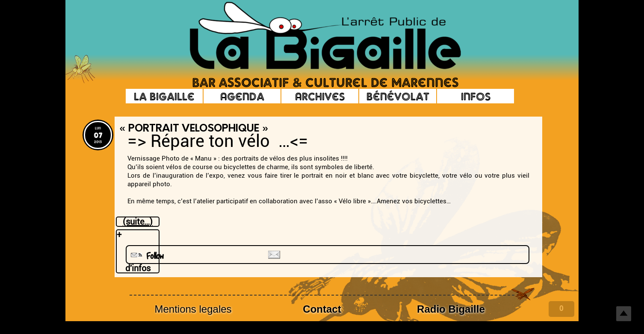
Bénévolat (398, 96)
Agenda (242, 96)
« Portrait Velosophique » (194, 129)
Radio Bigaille (451, 309)
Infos (476, 96)
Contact (322, 309)
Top (624, 314)
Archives (320, 96)
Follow (146, 256)
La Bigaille (164, 96)
